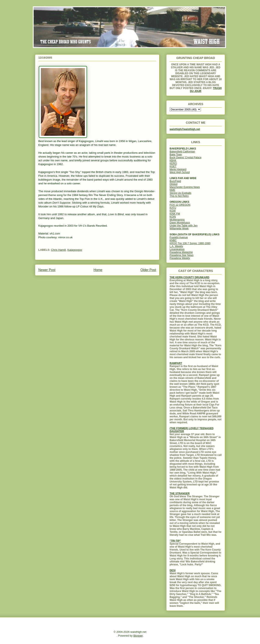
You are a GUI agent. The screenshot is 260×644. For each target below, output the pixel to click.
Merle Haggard (178, 169)
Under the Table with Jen (184, 226)
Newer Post (47, 270)
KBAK (173, 160)
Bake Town (176, 155)
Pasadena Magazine (181, 252)
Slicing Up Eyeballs (180, 193)
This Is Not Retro (179, 196)
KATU (173, 208)
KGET (173, 166)
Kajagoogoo (75, 250)
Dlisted (174, 184)
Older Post (148, 270)
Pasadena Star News (182, 255)
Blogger (138, 636)
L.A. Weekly (176, 246)
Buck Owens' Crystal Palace (185, 158)
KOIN (173, 217)
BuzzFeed (175, 181)
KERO (173, 163)
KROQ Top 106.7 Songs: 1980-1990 (190, 243)
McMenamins (177, 220)
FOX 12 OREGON (180, 205)
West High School (180, 172)
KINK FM (175, 214)
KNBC (173, 240)
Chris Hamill (58, 250)
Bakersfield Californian (182, 152)
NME (172, 190)
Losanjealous (177, 249)
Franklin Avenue (179, 237)
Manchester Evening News (185, 187)
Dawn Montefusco (180, 223)
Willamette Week (179, 229)
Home (98, 270)
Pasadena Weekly (180, 258)
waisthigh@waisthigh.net (185, 129)
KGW (173, 211)
